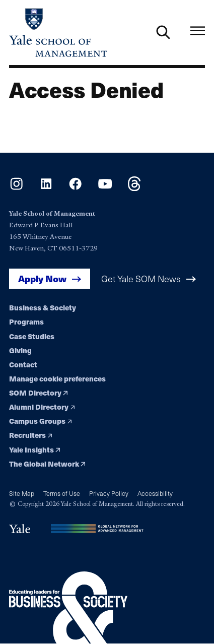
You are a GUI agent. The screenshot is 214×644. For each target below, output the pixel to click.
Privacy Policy (109, 493)
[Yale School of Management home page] (58, 33)
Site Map (22, 493)
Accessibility (155, 493)
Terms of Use (62, 493)
